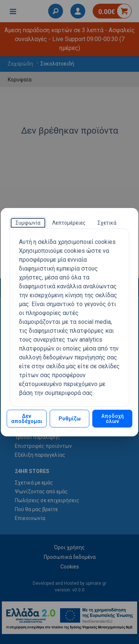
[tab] (28, 223)
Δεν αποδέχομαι (27, 419)
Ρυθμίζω (70, 419)
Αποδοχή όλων (112, 419)
